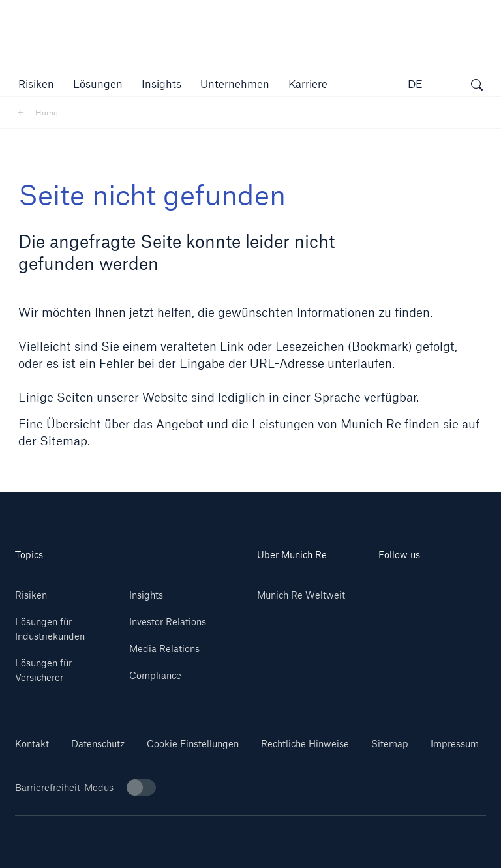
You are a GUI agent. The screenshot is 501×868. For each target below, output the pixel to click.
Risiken (31, 595)
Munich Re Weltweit (301, 595)
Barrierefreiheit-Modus (85, 787)
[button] (36, 84)
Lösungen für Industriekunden (50, 629)
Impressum (455, 744)
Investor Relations (168, 622)
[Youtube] (459, 591)
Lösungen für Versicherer (43, 670)
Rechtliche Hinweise (305, 744)
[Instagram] (405, 610)
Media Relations (164, 649)
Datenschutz (98, 744)
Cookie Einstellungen (193, 744)
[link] (161, 84)
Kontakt (32, 744)
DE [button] (415, 84)
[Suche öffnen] (477, 86)
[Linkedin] (405, 591)
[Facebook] (459, 610)
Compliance (155, 675)
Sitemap (390, 744)
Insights (146, 595)
